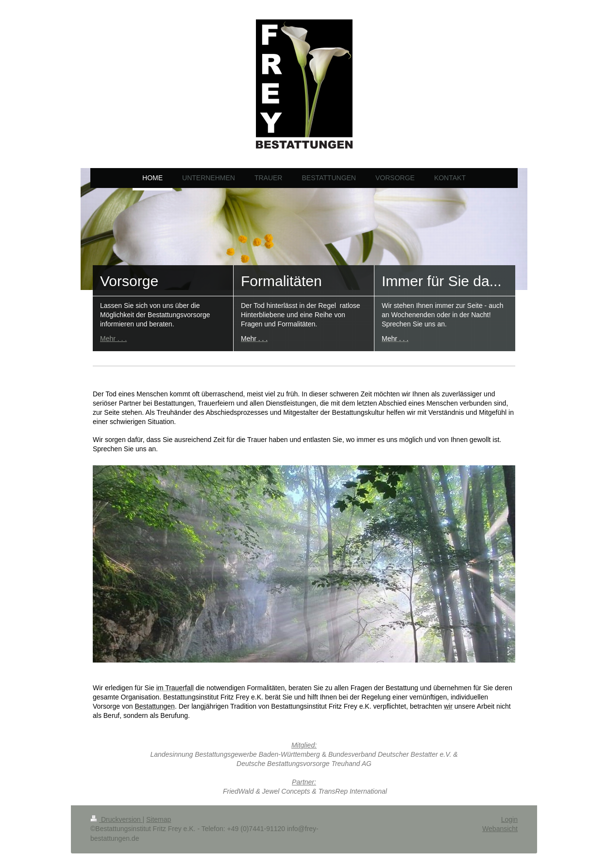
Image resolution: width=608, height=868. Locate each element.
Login (509, 819)
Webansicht (500, 829)
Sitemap (159, 819)
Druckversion (116, 819)
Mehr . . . (113, 339)
